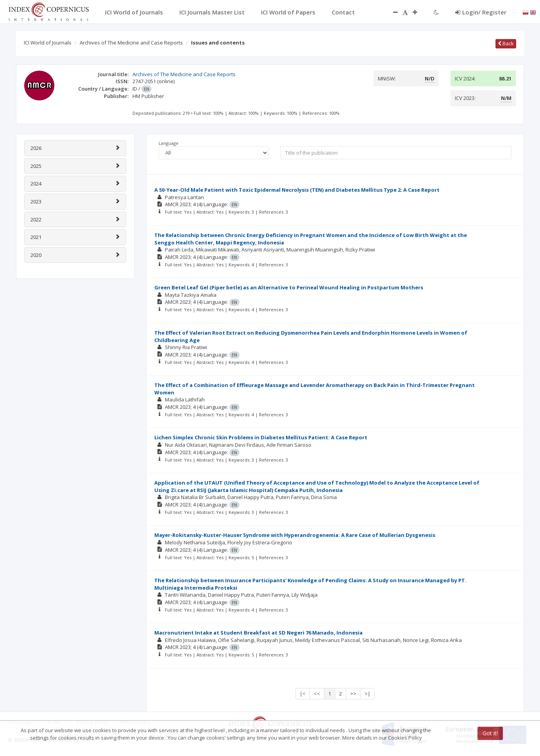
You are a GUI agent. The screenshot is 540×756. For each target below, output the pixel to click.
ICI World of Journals (48, 43)
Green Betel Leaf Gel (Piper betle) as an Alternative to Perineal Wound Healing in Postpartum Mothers (289, 287)
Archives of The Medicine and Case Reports (131, 43)
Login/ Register (481, 12)
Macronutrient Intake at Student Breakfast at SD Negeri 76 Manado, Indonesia (258, 633)
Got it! (490, 733)
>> (353, 694)
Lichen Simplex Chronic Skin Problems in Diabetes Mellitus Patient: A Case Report (261, 437)
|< (303, 694)
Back (506, 43)
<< (317, 694)
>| (367, 694)
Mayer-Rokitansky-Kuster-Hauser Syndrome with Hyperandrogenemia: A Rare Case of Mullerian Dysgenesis (295, 535)
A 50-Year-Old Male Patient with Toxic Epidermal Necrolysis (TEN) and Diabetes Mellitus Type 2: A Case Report (297, 190)
